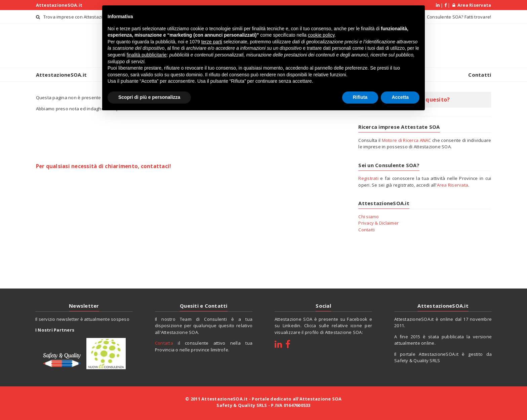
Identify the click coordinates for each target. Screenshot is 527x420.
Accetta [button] (400, 97)
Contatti (480, 75)
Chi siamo (369, 217)
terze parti (212, 42)
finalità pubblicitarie (147, 55)
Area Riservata (472, 5)
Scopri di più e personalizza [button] (149, 97)
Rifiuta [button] (360, 97)
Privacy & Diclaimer (378, 223)
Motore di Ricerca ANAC (407, 140)
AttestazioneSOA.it (59, 5)
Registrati (368, 178)
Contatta (164, 343)
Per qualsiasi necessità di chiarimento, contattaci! (104, 166)
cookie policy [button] (321, 35)
